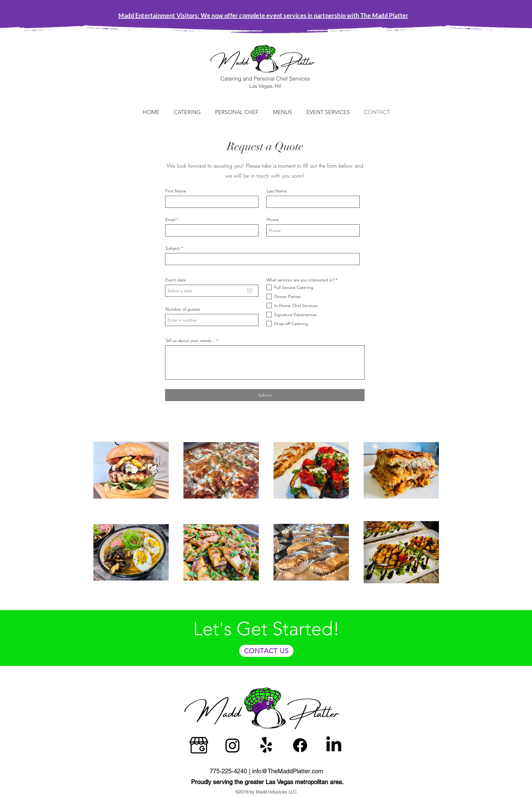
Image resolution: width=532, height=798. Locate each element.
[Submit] (265, 395)
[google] (199, 745)
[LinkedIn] (334, 745)
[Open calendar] (250, 291)
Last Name (277, 191)
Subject (173, 248)
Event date (176, 280)
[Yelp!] (266, 745)
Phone (273, 220)
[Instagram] (233, 745)
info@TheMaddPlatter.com (288, 771)
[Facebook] (300, 745)
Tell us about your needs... (190, 340)
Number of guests (183, 309)
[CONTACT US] (266, 651)
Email (170, 220)
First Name (176, 191)
